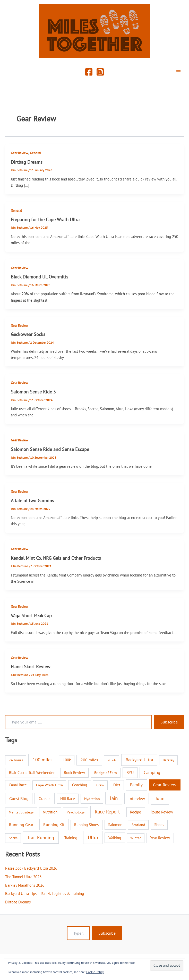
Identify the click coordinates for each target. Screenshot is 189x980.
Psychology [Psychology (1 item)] (76, 812)
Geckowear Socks (28, 334)
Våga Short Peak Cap (31, 615)
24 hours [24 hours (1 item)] (16, 760)
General (35, 153)
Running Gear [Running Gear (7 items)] (21, 825)
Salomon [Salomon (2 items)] (115, 825)
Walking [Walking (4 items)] (115, 838)
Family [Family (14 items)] (136, 785)
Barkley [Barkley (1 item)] (169, 760)
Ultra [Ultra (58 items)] (93, 837)
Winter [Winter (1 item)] (136, 838)
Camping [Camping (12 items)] (152, 772)
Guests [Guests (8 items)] (45, 798)
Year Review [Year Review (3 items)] (160, 838)
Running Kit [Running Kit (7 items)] (54, 825)
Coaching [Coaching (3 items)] (80, 785)
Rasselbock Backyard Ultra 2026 (31, 868)
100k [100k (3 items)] (67, 760)
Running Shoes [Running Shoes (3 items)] (86, 825)
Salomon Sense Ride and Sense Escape (50, 449)
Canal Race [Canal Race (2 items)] (18, 785)
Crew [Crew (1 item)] (100, 785)
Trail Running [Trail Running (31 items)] (41, 838)
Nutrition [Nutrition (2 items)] (50, 812)
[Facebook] (89, 72)
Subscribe (169, 722)
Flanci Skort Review (31, 666)
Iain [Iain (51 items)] (114, 798)
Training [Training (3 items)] (71, 838)
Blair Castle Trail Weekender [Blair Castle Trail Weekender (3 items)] (32, 773)
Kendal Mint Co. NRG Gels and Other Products (56, 558)
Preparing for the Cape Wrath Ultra (45, 219)
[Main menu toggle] (178, 72)
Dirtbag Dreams (27, 162)
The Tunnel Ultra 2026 (23, 877)
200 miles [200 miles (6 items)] (89, 760)
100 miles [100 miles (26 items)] (43, 760)
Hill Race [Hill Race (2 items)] (68, 799)
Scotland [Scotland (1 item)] (138, 825)
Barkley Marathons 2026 (25, 885)
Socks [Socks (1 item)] (13, 838)
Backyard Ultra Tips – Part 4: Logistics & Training (45, 893)
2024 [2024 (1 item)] (111, 760)
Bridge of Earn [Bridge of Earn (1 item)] (106, 773)
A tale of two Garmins (32, 500)
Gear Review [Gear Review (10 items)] (165, 785)
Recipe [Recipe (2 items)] (136, 812)
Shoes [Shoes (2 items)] (159, 825)
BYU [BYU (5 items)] (130, 772)
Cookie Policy (95, 972)
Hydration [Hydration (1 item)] (92, 799)
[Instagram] (100, 72)
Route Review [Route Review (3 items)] (162, 812)
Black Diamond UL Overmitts (40, 277)
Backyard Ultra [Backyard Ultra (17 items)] (139, 760)
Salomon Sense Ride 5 (33, 392)
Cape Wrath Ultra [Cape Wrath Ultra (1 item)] (49, 785)
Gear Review (20, 153)
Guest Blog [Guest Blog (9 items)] (19, 798)
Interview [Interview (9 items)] (137, 798)
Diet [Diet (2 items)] (117, 785)
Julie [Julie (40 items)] (160, 798)
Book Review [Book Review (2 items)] (74, 773)
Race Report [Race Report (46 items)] (107, 812)
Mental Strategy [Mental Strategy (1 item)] (21, 812)
